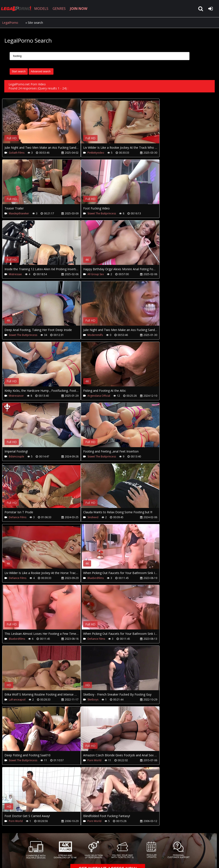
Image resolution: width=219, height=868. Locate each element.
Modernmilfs (95, 335)
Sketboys (93, 700)
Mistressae (15, 274)
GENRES (59, 9)
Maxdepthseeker (19, 213)
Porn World (94, 760)
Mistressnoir (16, 396)
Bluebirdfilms (96, 578)
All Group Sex (96, 274)
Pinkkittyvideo (96, 153)
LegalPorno (10, 23)
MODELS (41, 9)
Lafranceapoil (17, 700)
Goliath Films (17, 153)
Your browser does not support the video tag (47, 124)
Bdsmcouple (16, 456)
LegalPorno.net (17, 9)
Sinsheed (93, 517)
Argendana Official (99, 396)
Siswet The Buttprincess (102, 213)
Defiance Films (18, 517)
